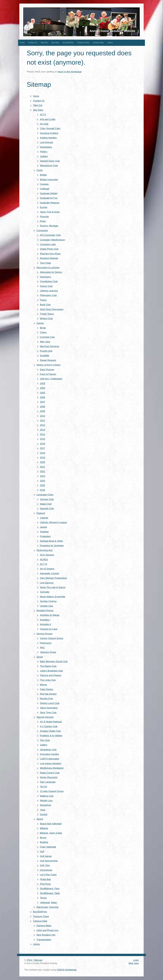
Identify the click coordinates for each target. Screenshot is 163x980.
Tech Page (45, 263)
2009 (43, 411)
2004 (43, 388)
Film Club (45, 740)
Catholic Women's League (53, 522)
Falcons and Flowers (51, 675)
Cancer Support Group (52, 638)
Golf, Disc (45, 865)
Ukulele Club (47, 606)
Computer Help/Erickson (53, 240)
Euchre (44, 207)
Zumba (44, 814)
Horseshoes (46, 870)
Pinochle (44, 217)
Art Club (44, 124)
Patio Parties (47, 689)
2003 (43, 383)
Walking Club (47, 796)
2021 (43, 467)
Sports (40, 819)
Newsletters (46, 147)
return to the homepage (70, 72)
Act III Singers (47, 569)
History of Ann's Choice (48, 365)
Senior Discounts (49, 777)
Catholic (44, 518)
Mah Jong (45, 342)
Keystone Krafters (49, 133)
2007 (43, 402)
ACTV (43, 115)
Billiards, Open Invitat (51, 833)
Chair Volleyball (48, 847)
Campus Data (40, 921)
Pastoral (41, 513)
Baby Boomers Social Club (54, 661)
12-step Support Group (52, 791)
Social (40, 657)
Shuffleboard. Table (50, 893)
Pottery (44, 152)
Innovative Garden (49, 754)
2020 (43, 462)
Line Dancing (47, 583)
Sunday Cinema (48, 601)
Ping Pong (45, 884)
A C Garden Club (49, 726)
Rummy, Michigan (49, 226)
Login (136, 960)
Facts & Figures (48, 374)
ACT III (44, 564)
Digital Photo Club (49, 249)
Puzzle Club (46, 351)
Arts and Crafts (48, 119)
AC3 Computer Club (50, 235)
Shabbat (44, 532)
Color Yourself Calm (50, 129)
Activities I (45, 620)
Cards (40, 170)
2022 (43, 471)
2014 (43, 434)
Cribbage (45, 189)
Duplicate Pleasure (50, 203)
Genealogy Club (48, 750)
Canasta (44, 184)
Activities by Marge (50, 615)
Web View (134, 963)
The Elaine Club (48, 666)
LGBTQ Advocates (50, 759)
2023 (43, 476)
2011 (43, 421)
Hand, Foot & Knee (50, 212)
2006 (43, 397)
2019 (43, 458)
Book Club (45, 305)
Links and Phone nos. (48, 930)
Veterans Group (48, 652)
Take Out (38, 105)
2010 (43, 416)
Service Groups (44, 634)
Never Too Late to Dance (53, 587)
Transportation (44, 940)
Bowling (44, 842)
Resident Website (49, 258)
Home (36, 96)
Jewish (44, 527)
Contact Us (39, 101)
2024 (43, 481)
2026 (43, 490)
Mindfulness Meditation (52, 768)
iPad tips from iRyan (50, 254)
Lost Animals (47, 142)
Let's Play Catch (48, 875)
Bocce (43, 838)
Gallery (44, 745)
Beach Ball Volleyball (51, 824)
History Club (46, 286)
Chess (43, 332)
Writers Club (46, 319)
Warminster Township (47, 907)
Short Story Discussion (52, 309)
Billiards (44, 828)
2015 (43, 439)
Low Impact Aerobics (51, 763)
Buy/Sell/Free (40, 912)
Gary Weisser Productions (53, 578)
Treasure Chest (41, 916)
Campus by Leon (49, 629)
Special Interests (45, 717)
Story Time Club (48, 713)
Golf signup (46, 856)
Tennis (43, 898)
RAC (42, 648)
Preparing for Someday (52, 546)
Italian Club (46, 504)
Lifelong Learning (49, 291)
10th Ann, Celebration (51, 379)
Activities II (46, 624)
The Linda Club (48, 680)
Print (28, 960)
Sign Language (48, 782)
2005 (43, 393)
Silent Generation (49, 708)
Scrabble (45, 356)
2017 (43, 448)
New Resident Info (46, 935)
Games (40, 323)
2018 (43, 453)
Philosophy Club (48, 295)
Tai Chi (44, 787)
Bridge (43, 175)
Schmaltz (45, 592)
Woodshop (46, 805)
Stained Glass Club (50, 161)
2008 (43, 407)
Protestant (45, 536)
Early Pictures (47, 370)
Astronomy (46, 277)
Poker (43, 221)
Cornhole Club (47, 337)
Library (37, 944)
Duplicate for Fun (49, 198)
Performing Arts (44, 550)
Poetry (43, 300)
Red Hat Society (48, 694)
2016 (43, 444)
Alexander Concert (50, 573)
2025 (43, 485)
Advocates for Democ (51, 272)
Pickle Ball (45, 879)
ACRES (44, 560)
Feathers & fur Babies (51, 736)
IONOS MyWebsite (67, 970)
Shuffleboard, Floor (50, 889)
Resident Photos (45, 611)
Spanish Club (47, 509)
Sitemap (38, 960)
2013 (43, 430)
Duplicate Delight (49, 193)
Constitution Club (49, 281)
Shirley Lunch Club (50, 703)
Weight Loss (46, 801)
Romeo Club (46, 699)
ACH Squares (47, 555)
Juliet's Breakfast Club (51, 671)
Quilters (44, 156)
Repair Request (48, 360)
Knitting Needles (48, 138)
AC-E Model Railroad (51, 722)
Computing (42, 231)
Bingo (43, 328)
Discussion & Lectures (48, 268)
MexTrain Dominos (50, 346)
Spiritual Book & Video (52, 541)
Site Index (38, 110)
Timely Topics (47, 314)
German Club (47, 499)
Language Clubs (45, 495)
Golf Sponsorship (49, 861)
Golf (42, 851)
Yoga (43, 810)
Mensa (43, 685)
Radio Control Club (50, 773)
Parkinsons (46, 643)
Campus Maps (44, 926)
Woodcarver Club (49, 166)
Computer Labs (48, 244)
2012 (43, 425)
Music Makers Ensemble (53, 597)
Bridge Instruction (49, 180)
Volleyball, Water (49, 903)
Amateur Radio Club (50, 731)
